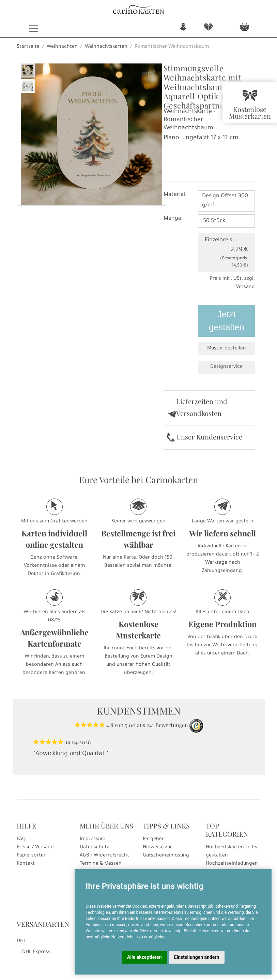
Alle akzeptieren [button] (144, 957)
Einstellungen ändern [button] (197, 957)
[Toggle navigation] (34, 28)
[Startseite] (139, 10)
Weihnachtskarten (106, 47)
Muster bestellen (227, 349)
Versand (245, 287)
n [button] (183, 27)
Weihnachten (62, 47)
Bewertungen (172, 725)
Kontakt (26, 864)
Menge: (173, 219)
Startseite (28, 47)
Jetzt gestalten (227, 321)
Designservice (226, 367)
